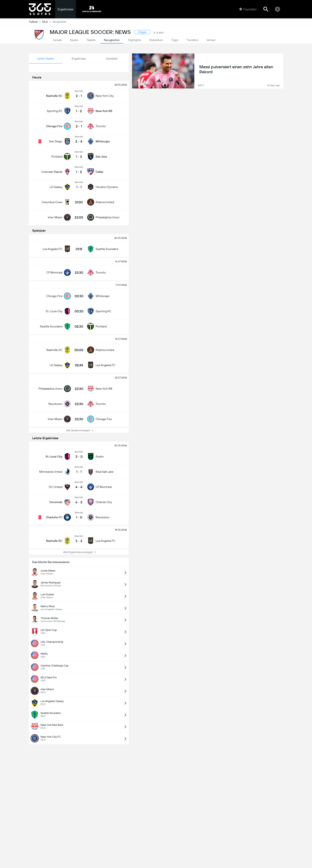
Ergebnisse (65, 9)
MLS (47, 22)
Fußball (36, 22)
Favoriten (248, 9)
